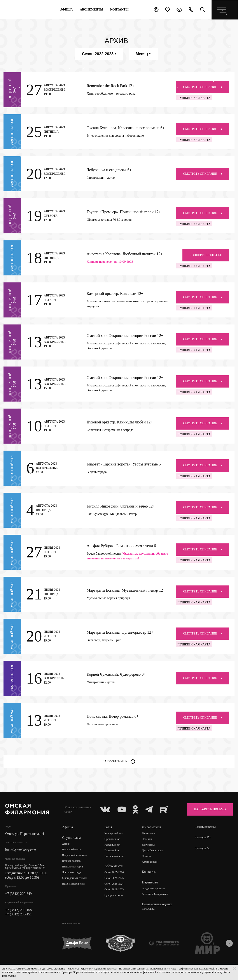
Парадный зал (112, 850)
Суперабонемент (114, 895)
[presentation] (229, 943)
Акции (66, 844)
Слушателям (71, 838)
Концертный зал (114, 833)
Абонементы (92, 10)
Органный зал (112, 839)
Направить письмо (210, 809)
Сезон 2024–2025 (114, 878)
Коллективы (149, 833)
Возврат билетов (71, 861)
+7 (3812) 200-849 (18, 894)
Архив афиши (150, 862)
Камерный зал (112, 845)
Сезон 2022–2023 (114, 889)
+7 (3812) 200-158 (18, 910)
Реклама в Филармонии (155, 894)
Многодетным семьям (74, 878)
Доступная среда (72, 872)
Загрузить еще (119, 761)
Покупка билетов (72, 850)
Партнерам (150, 882)
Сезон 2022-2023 (99, 54)
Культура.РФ (203, 837)
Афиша (66, 10)
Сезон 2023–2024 (114, 884)
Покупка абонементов (74, 855)
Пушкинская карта (73, 867)
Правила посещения (73, 884)
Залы (108, 827)
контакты (119, 10)
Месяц (143, 54)
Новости (147, 856)
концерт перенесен (206, 255)
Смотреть (203, 87)
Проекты (147, 839)
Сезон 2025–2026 (114, 872)
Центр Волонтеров (152, 850)
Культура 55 (202, 848)
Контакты (149, 872)
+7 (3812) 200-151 (18, 914)
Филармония (151, 827)
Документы (148, 845)
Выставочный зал (114, 856)
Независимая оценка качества (157, 906)
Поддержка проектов (153, 888)
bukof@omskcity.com (21, 850)
